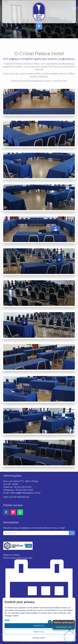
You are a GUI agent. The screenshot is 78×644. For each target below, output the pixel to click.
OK (72, 533)
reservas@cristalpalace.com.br (25, 493)
